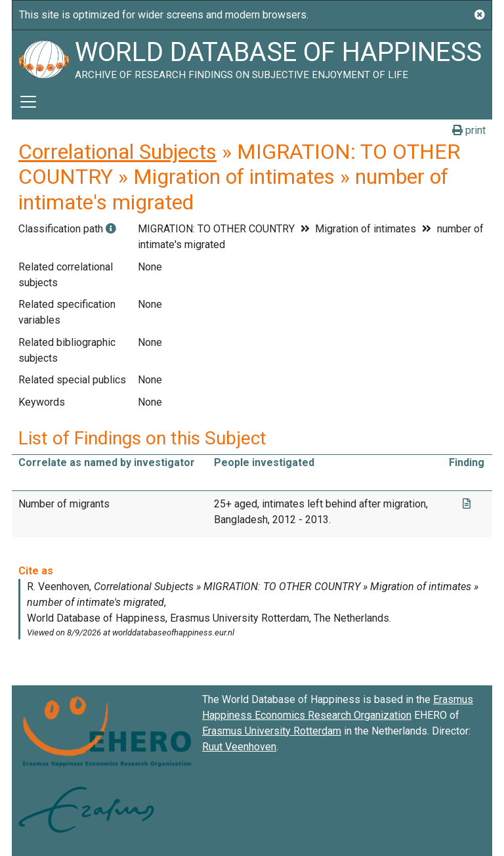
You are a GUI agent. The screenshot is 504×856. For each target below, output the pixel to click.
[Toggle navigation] (28, 102)
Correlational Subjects (117, 152)
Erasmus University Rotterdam (272, 731)
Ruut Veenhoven (239, 747)
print (469, 130)
